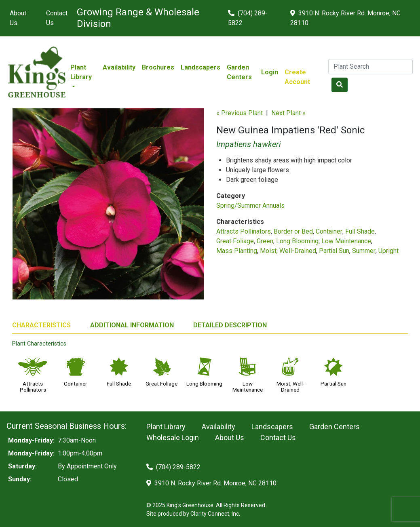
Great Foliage (235, 241)
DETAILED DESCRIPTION (230, 325)
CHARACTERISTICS (41, 325)
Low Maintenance (346, 241)
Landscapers (201, 67)
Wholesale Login (173, 437)
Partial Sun (334, 251)
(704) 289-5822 (248, 18)
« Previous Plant (240, 113)
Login (270, 72)
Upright (388, 251)
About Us (18, 18)
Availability (119, 67)
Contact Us (57, 18)
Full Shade (360, 231)
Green (265, 241)
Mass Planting (237, 251)
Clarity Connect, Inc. (215, 514)
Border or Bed (293, 231)
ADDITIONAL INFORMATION (132, 325)
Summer (364, 251)
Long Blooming (297, 241)
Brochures (158, 67)
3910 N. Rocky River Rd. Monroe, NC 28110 (345, 18)
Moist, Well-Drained (288, 251)
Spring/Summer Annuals (250, 206)
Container (329, 231)
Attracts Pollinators (244, 231)
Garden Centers (239, 72)
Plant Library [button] (81, 72)
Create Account (297, 77)
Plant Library (166, 427)
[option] (108, 207)
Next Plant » (288, 113)
